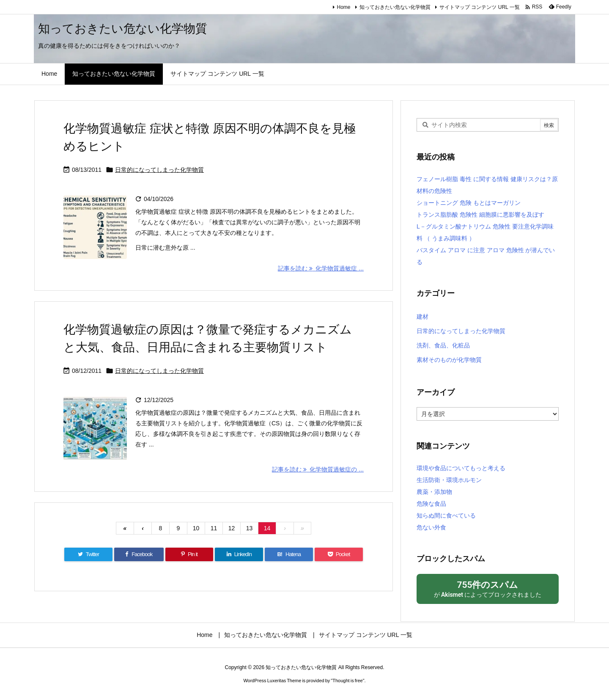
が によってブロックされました (488, 588)
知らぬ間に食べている (446, 515)
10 (196, 528)
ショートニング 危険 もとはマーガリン (469, 203)
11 (214, 528)
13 (250, 528)
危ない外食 (431, 527)
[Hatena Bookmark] (289, 554)
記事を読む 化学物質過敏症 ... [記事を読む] (321, 268)
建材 (422, 317)
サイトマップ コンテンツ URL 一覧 (480, 7)
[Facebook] (139, 554)
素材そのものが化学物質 (449, 360)
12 (232, 528)
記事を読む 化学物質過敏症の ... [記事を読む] (318, 469)
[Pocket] (339, 554)
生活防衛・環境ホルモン (449, 480)
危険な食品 (431, 504)
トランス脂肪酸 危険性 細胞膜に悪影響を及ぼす (480, 215)
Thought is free (347, 681)
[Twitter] (88, 554)
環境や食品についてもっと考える (461, 468)
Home (344, 7)
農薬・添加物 (434, 492)
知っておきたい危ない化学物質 (395, 7)
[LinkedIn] (239, 554)
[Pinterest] (189, 554)
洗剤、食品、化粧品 (443, 345)
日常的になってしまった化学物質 (159, 170)
